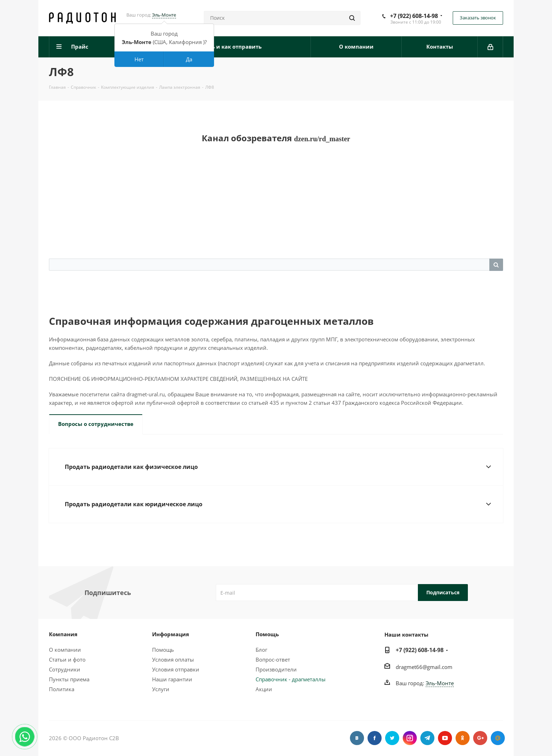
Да (189, 59)
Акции (264, 689)
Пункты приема (69, 679)
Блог (261, 650)
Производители (276, 669)
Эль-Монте (164, 15)
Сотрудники (65, 669)
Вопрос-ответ (273, 659)
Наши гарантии (172, 679)
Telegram (427, 738)
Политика (62, 689)
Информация (171, 634)
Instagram (410, 738)
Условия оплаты (173, 659)
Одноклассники (463, 738)
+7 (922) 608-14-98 (414, 16)
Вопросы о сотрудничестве (96, 424)
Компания (63, 634)
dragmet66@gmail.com (424, 667)
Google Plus (480, 738)
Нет (139, 59)
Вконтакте (357, 738)
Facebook (375, 738)
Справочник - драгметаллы (291, 679)
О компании (65, 650)
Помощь (163, 650)
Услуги (161, 689)
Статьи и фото (67, 659)
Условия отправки (176, 669)
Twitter (392, 738)
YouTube (445, 738)
